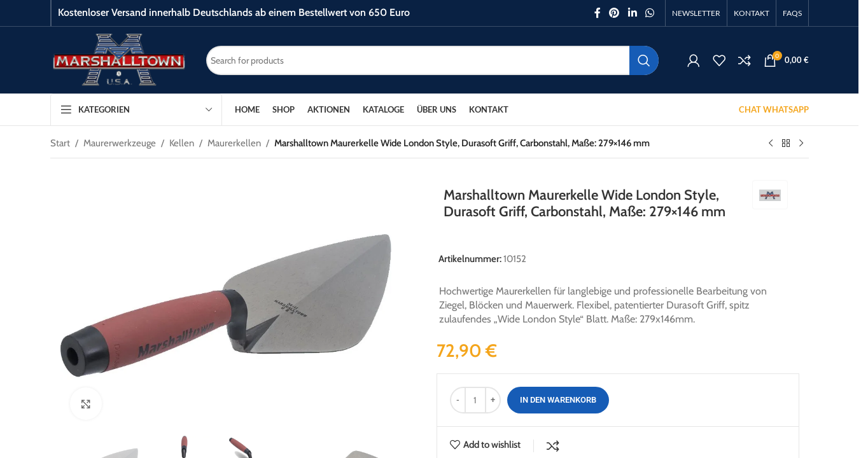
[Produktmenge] (475, 400)
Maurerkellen (234, 143)
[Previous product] (771, 144)
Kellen (182, 143)
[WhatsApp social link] (649, 13)
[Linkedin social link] (632, 13)
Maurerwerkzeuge (120, 143)
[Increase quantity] (493, 400)
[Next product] (801, 144)
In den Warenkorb (558, 400)
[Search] (432, 60)
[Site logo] (119, 59)
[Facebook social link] (598, 13)
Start (60, 143)
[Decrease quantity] (458, 400)
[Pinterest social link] (614, 13)
